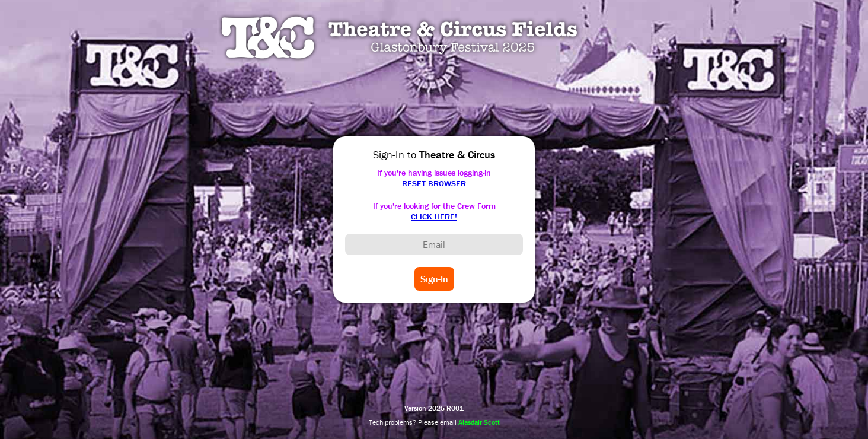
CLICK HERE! (434, 217)
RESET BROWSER (434, 183)
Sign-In (434, 279)
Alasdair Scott (479, 422)
